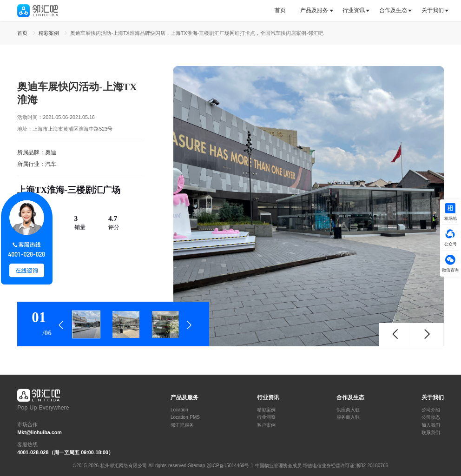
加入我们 (431, 425)
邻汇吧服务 (182, 425)
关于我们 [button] (433, 10)
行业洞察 (266, 417)
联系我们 (431, 433)
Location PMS (185, 417)
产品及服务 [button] (314, 10)
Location (179, 410)
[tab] (284, 10)
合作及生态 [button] (393, 10)
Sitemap (197, 466)
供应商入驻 (348, 410)
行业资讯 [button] (354, 10)
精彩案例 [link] (50, 33)
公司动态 (431, 417)
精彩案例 (266, 410)
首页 (280, 10)
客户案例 (266, 425)
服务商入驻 (348, 417)
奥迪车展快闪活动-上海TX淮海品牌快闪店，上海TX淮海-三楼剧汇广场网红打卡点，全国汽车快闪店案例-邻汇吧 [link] (197, 33)
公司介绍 (431, 410)
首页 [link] (23, 33)
